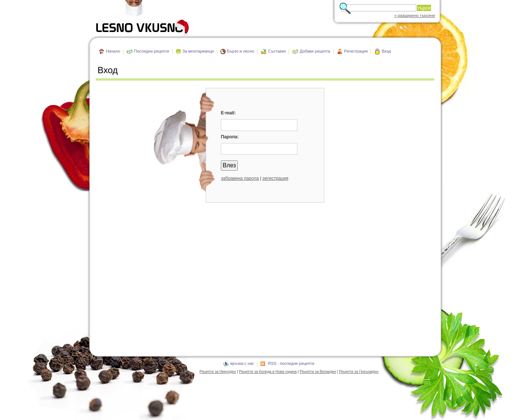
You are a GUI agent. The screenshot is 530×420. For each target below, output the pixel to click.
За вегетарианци (198, 51)
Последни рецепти (151, 51)
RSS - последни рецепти (291, 363)
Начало (113, 51)
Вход (386, 51)
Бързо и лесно (241, 51)
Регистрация (356, 51)
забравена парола (240, 178)
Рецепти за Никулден (218, 372)
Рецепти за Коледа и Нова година (268, 372)
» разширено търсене (415, 15)
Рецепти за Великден (318, 372)
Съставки (277, 51)
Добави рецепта (315, 51)
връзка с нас (242, 363)
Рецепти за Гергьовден (359, 372)
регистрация (275, 178)
